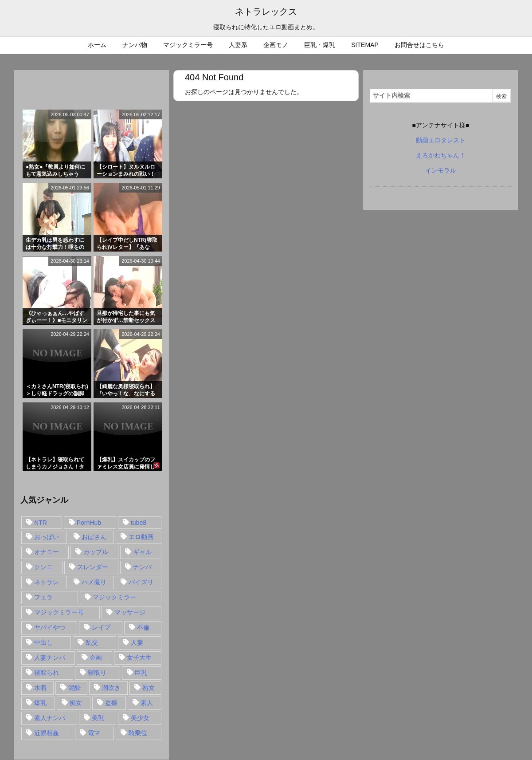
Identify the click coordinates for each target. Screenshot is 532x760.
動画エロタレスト (441, 140)
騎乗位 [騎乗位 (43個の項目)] (138, 733)
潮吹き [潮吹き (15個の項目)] (111, 688)
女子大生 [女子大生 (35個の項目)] (139, 658)
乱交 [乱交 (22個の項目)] (92, 642)
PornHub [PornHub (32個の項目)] (89, 523)
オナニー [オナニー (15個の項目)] (47, 552)
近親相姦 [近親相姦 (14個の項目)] (47, 733)
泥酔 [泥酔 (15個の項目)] (74, 688)
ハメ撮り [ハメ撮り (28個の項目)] (94, 582)
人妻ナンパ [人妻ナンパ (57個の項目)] (50, 658)
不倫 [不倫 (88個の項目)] (143, 627)
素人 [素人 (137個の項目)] (147, 703)
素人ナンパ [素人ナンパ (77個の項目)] (50, 718)
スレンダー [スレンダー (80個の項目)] (93, 567)
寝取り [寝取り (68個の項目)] (97, 673)
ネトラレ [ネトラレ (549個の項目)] (47, 582)
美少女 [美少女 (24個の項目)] (140, 718)
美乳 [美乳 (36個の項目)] (98, 718)
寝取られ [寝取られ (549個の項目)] (47, 673)
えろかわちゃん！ (441, 155)
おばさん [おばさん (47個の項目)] (94, 537)
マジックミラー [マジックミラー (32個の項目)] (114, 597)
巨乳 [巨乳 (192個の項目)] (141, 673)
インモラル (441, 170)
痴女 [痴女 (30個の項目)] (76, 703)
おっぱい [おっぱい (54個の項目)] (47, 537)
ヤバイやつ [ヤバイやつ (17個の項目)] (50, 627)
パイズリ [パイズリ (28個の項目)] (141, 582)
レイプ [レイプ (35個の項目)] (101, 627)
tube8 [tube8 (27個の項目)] (139, 523)
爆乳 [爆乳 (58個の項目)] (40, 703)
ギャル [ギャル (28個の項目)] (142, 552)
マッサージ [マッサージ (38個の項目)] (130, 612)
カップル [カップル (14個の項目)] (96, 552)
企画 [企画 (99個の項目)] (96, 658)
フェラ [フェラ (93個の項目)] (43, 597)
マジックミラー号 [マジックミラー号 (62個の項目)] (59, 612)
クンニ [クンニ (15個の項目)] (43, 567)
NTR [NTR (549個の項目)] (41, 523)
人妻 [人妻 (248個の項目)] (137, 642)
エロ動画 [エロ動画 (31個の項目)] (141, 537)
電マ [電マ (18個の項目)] (94, 733)
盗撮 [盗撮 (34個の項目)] (111, 703)
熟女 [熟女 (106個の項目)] (149, 688)
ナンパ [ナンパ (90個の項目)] (142, 567)
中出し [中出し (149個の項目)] (43, 642)
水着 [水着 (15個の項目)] (40, 688)
